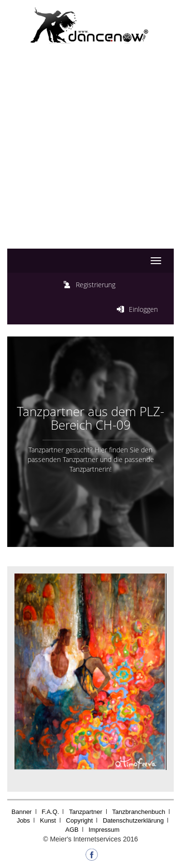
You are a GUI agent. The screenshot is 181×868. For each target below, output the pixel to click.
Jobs (23, 820)
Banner (22, 812)
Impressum (104, 830)
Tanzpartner (86, 812)
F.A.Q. (50, 812)
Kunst (48, 820)
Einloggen (143, 309)
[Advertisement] (90, 156)
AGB (72, 830)
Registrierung (96, 285)
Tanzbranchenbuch (139, 812)
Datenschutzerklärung (133, 820)
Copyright (80, 820)
